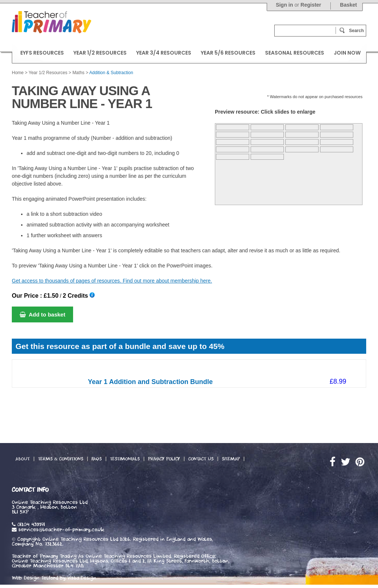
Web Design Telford (35, 578)
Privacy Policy (164, 459)
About (23, 459)
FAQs (97, 459)
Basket (348, 5)
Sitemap (231, 459)
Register (311, 5)
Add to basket (42, 314)
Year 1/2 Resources (48, 73)
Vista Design (82, 578)
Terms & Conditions (61, 459)
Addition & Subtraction (111, 73)
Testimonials (125, 459)
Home (18, 73)
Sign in (284, 5)
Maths (78, 73)
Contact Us (201, 459)
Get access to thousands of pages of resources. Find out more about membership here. (112, 281)
